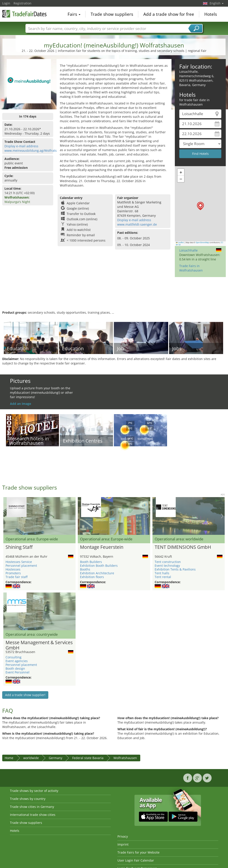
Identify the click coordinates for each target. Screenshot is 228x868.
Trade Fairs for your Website (138, 852)
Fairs (74, 14)
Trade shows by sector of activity (34, 791)
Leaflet (180, 242)
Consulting (14, 657)
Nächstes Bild (148, 516)
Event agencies (17, 661)
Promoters (13, 573)
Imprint (123, 844)
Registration (22, 3)
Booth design (15, 668)
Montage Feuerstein (102, 547)
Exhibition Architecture (97, 573)
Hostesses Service (19, 562)
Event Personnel (18, 672)
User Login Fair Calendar (136, 860)
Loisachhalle (188, 250)
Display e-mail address (21, 146)
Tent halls (162, 573)
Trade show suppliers (112, 14)
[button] (200, 206)
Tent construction (168, 562)
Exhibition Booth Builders (99, 566)
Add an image (20, 404)
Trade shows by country (28, 799)
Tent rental (163, 577)
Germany (56, 758)
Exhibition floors (92, 577)
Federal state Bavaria (88, 758)
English (217, 3)
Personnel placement (21, 566)
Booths (85, 569)
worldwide (31, 758)
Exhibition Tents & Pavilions (175, 569)
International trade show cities (33, 815)
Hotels (211, 14)
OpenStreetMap (202, 242)
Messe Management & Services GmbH (39, 645)
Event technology (167, 566)
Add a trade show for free (169, 14)
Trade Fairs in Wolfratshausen (191, 268)
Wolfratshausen (125, 758)
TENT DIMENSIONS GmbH (183, 547)
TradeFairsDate (24, 14)
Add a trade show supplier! (25, 695)
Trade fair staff (17, 577)
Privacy (123, 836)
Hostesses (13, 569)
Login (6, 3)
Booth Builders (91, 562)
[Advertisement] (113, 296)
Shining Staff (19, 547)
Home (9, 758)
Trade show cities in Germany (32, 807)
